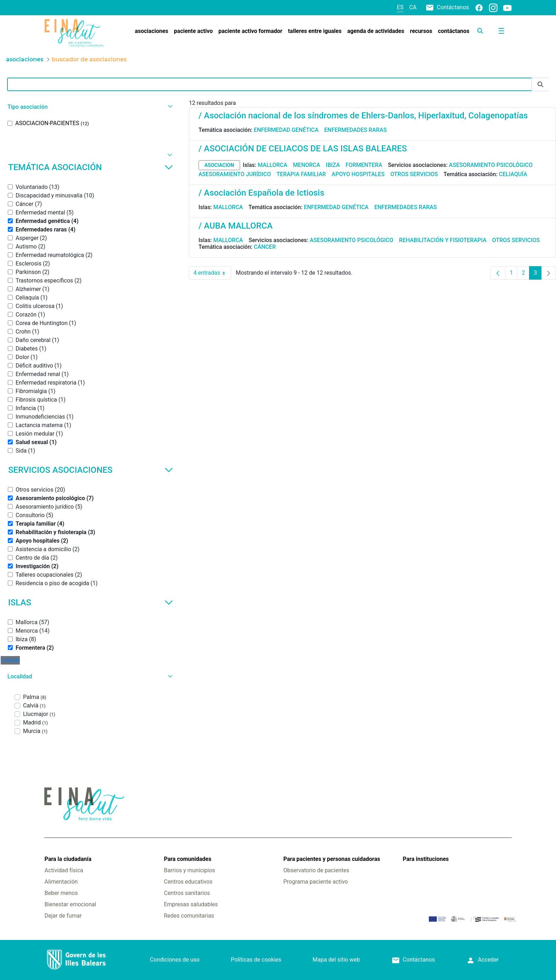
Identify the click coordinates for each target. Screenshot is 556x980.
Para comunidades (188, 859)
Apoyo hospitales (358, 174)
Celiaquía (513, 174)
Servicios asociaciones (91, 470)
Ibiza (333, 165)
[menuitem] (151, 31)
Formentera (364, 165)
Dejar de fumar (63, 916)
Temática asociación (91, 167)
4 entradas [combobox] (212, 273)
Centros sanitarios (187, 893)
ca (413, 7)
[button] (89, 107)
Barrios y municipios (189, 870)
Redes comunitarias (189, 916)
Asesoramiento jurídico (235, 174)
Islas (91, 603)
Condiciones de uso (175, 960)
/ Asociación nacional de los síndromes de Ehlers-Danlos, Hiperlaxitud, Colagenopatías (363, 116)
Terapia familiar (301, 174)
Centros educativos (188, 882)
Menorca (307, 165)
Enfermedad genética (286, 130)
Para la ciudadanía (68, 859)
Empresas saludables (191, 904)
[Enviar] (540, 85)
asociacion (219, 165)
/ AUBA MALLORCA (236, 226)
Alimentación (61, 882)
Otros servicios (414, 174)
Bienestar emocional (70, 904)
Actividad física (64, 870)
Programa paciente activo (316, 882)
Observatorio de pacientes (316, 870)
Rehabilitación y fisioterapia (443, 240)
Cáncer (265, 247)
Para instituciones (426, 859)
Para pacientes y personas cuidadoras (332, 859)
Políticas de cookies (256, 960)
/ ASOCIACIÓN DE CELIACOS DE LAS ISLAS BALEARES (303, 149)
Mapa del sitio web (337, 960)
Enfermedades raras (355, 130)
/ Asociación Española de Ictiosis (262, 193)
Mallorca (273, 165)
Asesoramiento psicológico (491, 165)
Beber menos (61, 893)
